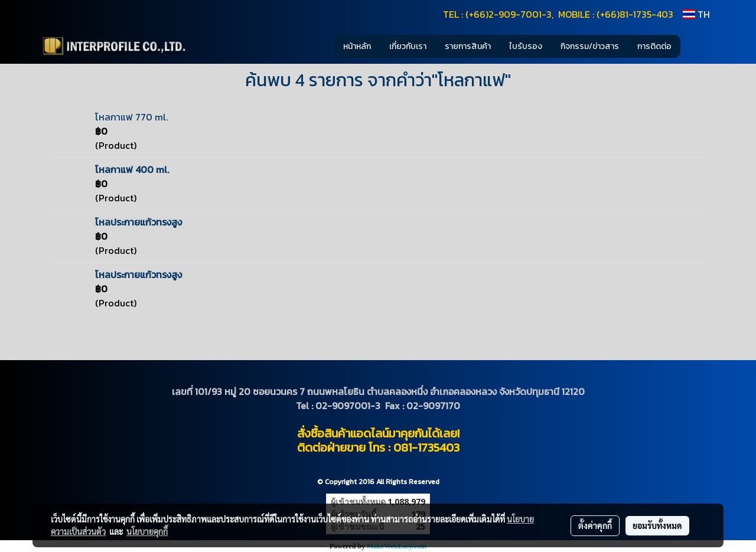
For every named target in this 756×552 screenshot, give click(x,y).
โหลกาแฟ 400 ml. (132, 169)
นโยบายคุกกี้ (147, 531)
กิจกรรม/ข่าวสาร (590, 46)
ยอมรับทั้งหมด (657, 525)
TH (696, 14)
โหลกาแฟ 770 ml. (131, 117)
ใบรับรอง (526, 46)
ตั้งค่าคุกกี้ (595, 525)
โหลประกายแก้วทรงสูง (139, 222)
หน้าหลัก (357, 46)
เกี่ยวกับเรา (408, 46)
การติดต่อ (654, 46)
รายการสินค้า (468, 46)
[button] (698, 46)
